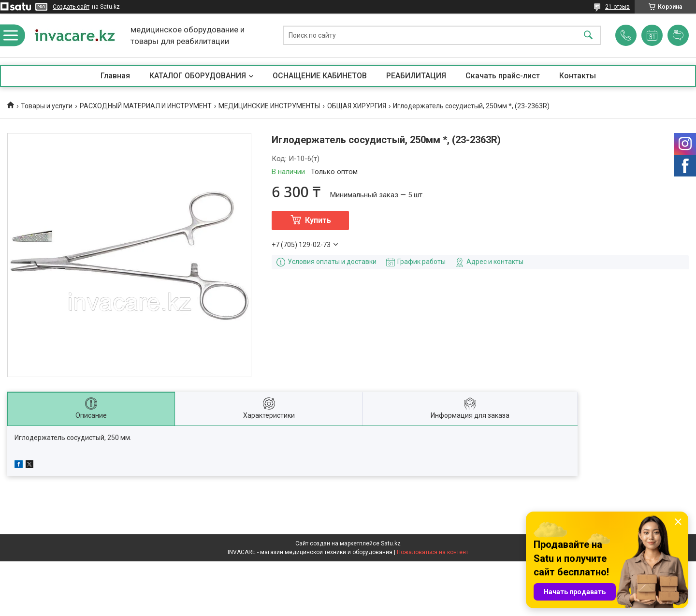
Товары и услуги (47, 106)
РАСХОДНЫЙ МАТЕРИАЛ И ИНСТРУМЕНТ (146, 106)
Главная (115, 76)
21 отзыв (617, 7)
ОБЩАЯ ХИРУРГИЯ (357, 106)
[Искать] (588, 36)
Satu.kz (391, 543)
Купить (318, 220)
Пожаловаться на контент (433, 552)
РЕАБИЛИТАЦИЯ (416, 76)
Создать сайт (71, 7)
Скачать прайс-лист (503, 76)
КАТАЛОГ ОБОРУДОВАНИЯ (198, 76)
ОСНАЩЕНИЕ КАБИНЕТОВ (320, 76)
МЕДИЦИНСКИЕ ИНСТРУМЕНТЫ (269, 106)
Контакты (578, 76)
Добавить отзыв (678, 35)
